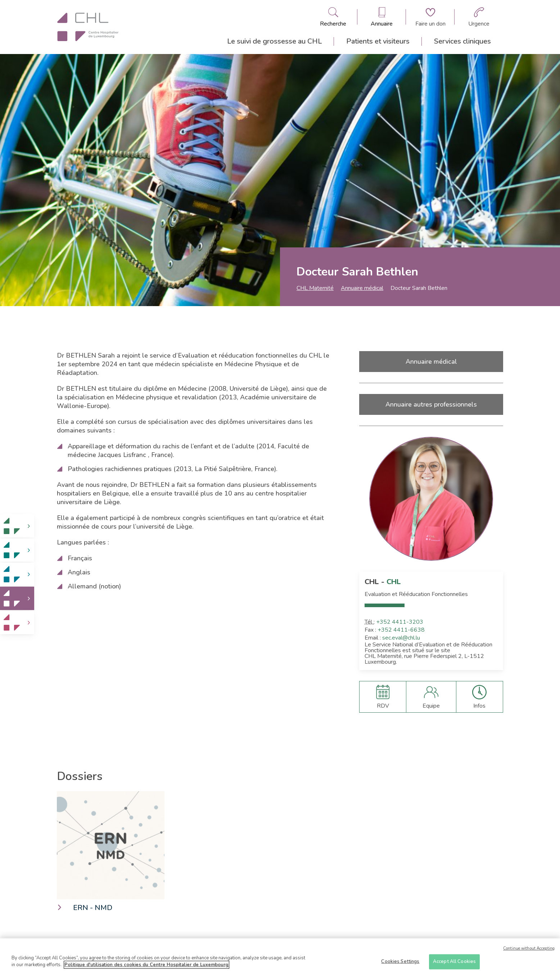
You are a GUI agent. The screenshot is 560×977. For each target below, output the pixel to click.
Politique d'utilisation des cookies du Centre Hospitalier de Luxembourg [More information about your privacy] (146, 968)
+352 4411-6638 (401, 630)
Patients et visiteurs (378, 41)
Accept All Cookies (454, 964)
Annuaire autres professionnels (431, 404)
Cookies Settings (400, 964)
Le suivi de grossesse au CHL (274, 41)
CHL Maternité (315, 288)
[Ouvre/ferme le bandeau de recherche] (333, 17)
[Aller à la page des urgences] (479, 17)
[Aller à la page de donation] (430, 17)
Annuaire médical (362, 288)
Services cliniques (462, 41)
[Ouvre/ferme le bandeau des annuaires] (382, 17)
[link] (17, 526)
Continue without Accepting (529, 951)
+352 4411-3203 (400, 622)
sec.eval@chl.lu (401, 638)
